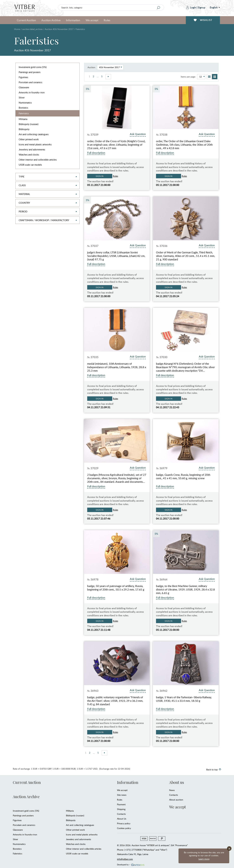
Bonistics (23, 108)
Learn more (204, 859)
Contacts (121, 814)
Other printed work (29, 139)
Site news (122, 795)
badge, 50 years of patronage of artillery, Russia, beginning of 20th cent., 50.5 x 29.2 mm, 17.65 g (116, 588)
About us (177, 782)
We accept (92, 20)
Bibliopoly (24, 129)
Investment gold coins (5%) (33, 67)
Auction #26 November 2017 (59, 29)
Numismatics (25, 103)
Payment (121, 804)
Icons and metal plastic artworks (35, 144)
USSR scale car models (30, 165)
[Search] (159, 8)
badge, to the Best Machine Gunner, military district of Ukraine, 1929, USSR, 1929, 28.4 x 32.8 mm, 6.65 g (185, 590)
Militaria (23, 119)
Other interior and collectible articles (38, 160)
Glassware (24, 87)
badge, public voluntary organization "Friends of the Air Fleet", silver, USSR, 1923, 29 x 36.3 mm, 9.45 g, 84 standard (115, 701)
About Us (122, 819)
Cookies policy (124, 828)
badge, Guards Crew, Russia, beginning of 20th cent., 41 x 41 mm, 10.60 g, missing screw (183, 477)
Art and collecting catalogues (34, 134)
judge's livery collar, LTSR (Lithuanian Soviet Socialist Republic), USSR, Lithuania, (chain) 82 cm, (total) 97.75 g (116, 256)
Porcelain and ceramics (30, 82)
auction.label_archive (32, 29)
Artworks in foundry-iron (32, 92)
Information (73, 20)
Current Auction (26, 20)
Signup (201, 7)
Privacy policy (124, 823)
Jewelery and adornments (32, 149)
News (172, 790)
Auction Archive (51, 20)
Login (191, 7)
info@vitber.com (125, 859)
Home (17, 29)
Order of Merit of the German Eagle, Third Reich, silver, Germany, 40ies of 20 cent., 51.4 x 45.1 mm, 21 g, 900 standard (185, 256)
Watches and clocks (29, 155)
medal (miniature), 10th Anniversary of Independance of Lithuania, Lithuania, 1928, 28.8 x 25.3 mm (117, 367)
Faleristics (24, 113)
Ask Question (138, 134)
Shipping (121, 809)
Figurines (23, 77)
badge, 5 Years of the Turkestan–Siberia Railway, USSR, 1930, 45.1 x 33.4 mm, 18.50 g (184, 699)
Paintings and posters (30, 72)
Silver (22, 97)
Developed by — (130, 864)
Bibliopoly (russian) (29, 124)
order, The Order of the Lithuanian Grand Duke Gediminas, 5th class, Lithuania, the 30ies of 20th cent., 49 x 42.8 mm (184, 145)
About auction (176, 800)
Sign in (100, 176)
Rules (107, 20)
